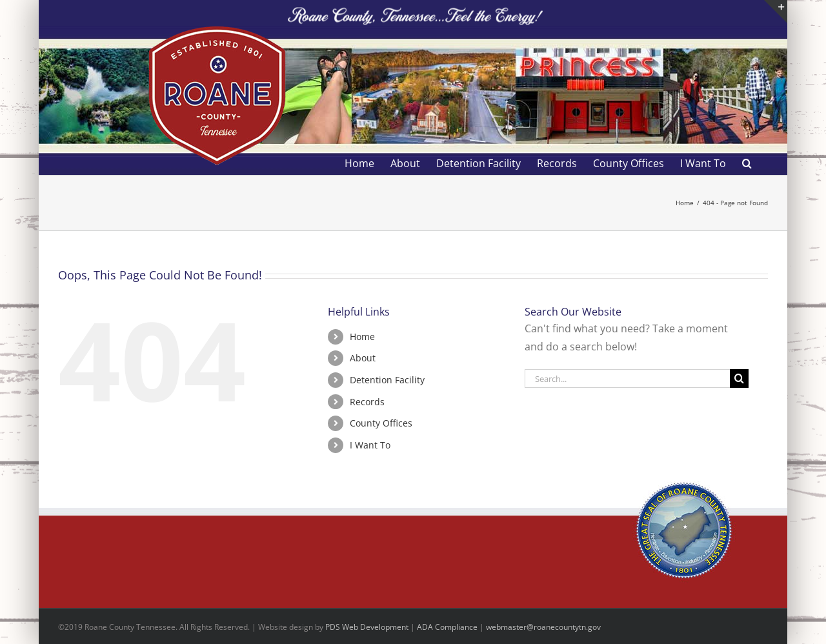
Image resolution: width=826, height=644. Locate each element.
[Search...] (627, 378)
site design (294, 627)
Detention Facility (387, 380)
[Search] (739, 378)
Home (362, 337)
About (363, 358)
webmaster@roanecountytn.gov (543, 627)
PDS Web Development (367, 627)
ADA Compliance (447, 627)
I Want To (370, 445)
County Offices (381, 423)
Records (367, 402)
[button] (747, 163)
